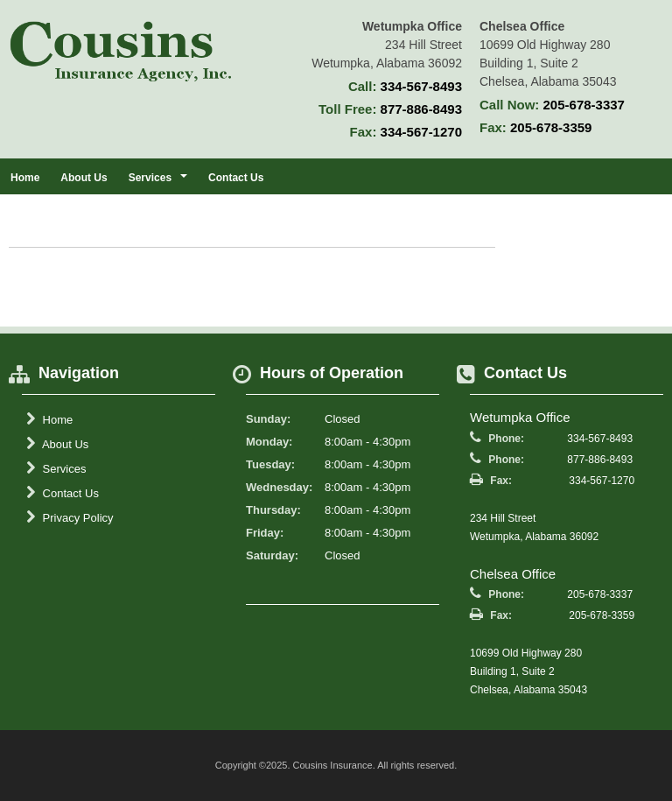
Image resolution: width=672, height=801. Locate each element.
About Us (84, 178)
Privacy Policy (70, 517)
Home (25, 178)
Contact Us (236, 178)
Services (56, 468)
